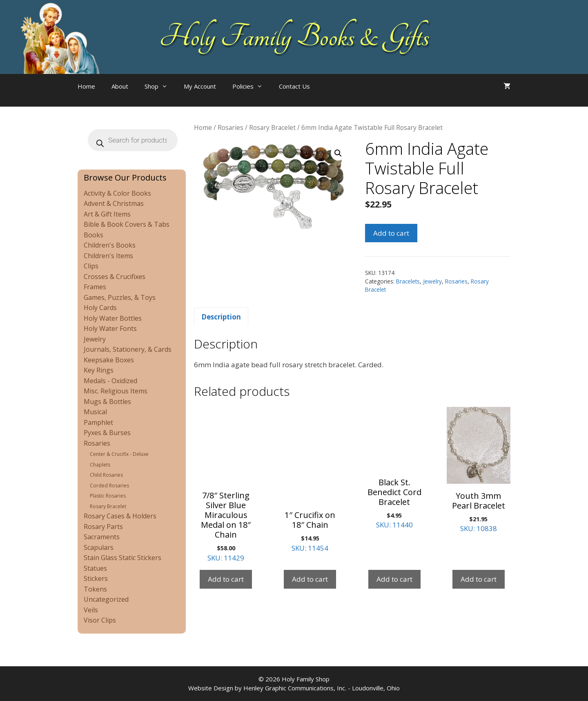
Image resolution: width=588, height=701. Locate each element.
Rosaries (231, 127)
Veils (91, 610)
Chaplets (100, 465)
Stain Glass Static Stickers (122, 558)
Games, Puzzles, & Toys (120, 297)
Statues (95, 568)
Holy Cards (100, 308)
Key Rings (99, 370)
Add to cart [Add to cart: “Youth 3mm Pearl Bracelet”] (479, 579)
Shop (160, 86)
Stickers (96, 578)
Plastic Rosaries (108, 496)
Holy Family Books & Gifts (294, 37)
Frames (95, 287)
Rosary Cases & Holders (120, 516)
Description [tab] (221, 317)
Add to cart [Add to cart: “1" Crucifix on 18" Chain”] (310, 579)
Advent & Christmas (114, 203)
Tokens (95, 589)
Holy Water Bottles (113, 318)
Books (94, 235)
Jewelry (432, 281)
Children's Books (110, 245)
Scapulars (99, 547)
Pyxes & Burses (107, 433)
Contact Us (294, 86)
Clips (91, 266)
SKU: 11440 (394, 468)
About (120, 86)
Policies (252, 86)
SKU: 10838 (479, 470)
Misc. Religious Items (116, 391)
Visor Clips (100, 620)
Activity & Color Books (117, 193)
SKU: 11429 (226, 485)
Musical (95, 412)
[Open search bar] (334, 94)
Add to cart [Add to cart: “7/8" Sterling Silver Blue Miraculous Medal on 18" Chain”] (226, 579)
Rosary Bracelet (272, 127)
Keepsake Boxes (109, 360)
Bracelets (408, 281)
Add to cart (391, 233)
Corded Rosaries (109, 486)
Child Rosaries (106, 475)
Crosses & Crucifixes (115, 277)
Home (86, 86)
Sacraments (102, 537)
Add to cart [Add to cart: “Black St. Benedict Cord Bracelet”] (394, 579)
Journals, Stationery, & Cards (128, 349)
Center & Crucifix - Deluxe (119, 454)
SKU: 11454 (310, 480)
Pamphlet (98, 422)
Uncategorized (106, 599)
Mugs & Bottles (107, 402)
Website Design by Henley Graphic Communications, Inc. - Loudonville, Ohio (294, 688)
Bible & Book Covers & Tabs (127, 224)
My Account (200, 86)
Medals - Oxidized (110, 381)
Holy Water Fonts (110, 328)
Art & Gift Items (107, 214)
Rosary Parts (103, 527)
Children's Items (108, 256)
